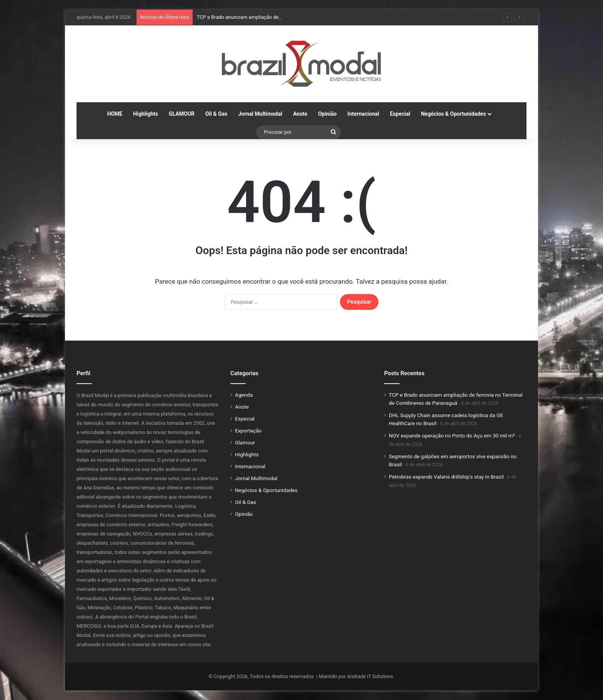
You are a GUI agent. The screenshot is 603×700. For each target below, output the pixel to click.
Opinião (327, 114)
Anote (300, 114)
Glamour (245, 442)
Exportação (248, 431)
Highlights (146, 114)
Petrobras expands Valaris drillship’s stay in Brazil (446, 477)
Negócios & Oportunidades (454, 114)
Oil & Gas (216, 114)
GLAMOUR (182, 114)
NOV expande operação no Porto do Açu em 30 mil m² (452, 436)
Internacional (363, 114)
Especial (400, 114)
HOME (115, 114)
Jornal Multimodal (260, 114)
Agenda (244, 395)
